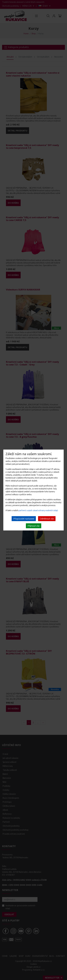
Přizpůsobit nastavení (24, 519)
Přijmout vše (34, 526)
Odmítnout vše (47, 519)
